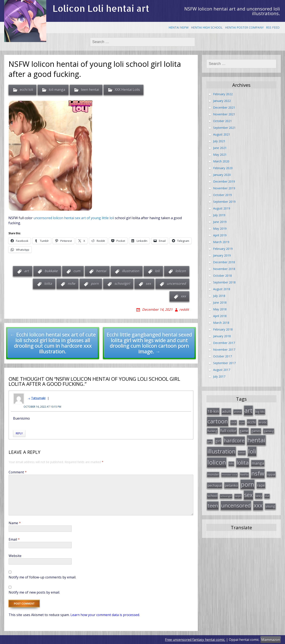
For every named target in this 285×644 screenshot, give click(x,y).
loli (157, 271)
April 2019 (220, 235)
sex (148, 283)
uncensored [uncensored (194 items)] (236, 505)
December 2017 (224, 343)
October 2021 (222, 121)
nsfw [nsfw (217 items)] (258, 473)
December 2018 (224, 262)
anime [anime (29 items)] (238, 412)
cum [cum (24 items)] (242, 422)
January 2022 (222, 101)
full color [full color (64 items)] (228, 431)
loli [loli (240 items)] (252, 451)
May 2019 (220, 228)
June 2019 (220, 222)
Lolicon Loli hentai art (101, 8)
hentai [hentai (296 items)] (256, 440)
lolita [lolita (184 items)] (243, 462)
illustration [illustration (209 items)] (221, 451)
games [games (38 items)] (256, 431)
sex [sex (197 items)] (248, 495)
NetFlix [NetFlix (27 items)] (244, 475)
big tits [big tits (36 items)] (260, 412)
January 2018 (222, 336)
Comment (18, 472)
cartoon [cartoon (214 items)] (218, 421)
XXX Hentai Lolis (127, 90)
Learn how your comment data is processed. (105, 615)
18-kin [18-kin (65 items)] (213, 411)
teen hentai (90, 90)
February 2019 (223, 249)
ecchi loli (26, 90)
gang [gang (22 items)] (210, 441)
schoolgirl (122, 283)
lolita (48, 283)
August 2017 (222, 370)
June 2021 (220, 148)
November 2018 (224, 269)
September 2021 (224, 128)
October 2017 (222, 356)
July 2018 (219, 296)
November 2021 (224, 114)
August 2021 (222, 134)
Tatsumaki (38, 398)
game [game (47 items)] (244, 431)
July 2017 (219, 376)
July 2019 (219, 215)
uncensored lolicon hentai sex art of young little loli (74, 218)
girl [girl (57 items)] (218, 441)
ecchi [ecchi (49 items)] (252, 422)
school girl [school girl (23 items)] (226, 496)
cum (77, 271)
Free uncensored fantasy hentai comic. (195, 640)
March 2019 (221, 242)
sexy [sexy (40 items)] (259, 496)
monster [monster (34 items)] (213, 474)
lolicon (181, 271)
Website (15, 556)
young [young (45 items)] (270, 506)
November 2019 (224, 188)
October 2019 (222, 195)
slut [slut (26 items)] (267, 496)
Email (14, 539)
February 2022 (223, 94)
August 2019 (222, 208)
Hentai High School (207, 27)
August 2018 (222, 289)
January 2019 (222, 255)
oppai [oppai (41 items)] (271, 474)
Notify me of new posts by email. (34, 592)
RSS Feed (273, 27)
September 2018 (224, 282)
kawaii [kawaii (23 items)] (242, 452)
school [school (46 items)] (212, 496)
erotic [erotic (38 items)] (263, 422)
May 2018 (220, 309)
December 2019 (224, 181)
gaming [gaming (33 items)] (269, 431)
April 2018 (220, 316)
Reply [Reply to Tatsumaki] (19, 433)
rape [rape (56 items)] (261, 485)
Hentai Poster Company (244, 27)
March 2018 (221, 323)
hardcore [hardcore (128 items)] (234, 440)
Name (15, 523)
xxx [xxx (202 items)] (258, 505)
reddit (184, 309)
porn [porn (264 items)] (247, 484)
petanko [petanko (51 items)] (231, 485)
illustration (131, 271)
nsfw (71, 283)
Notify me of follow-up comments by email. (42, 577)
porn (95, 283)
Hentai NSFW (179, 27)
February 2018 (223, 329)
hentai (101, 271)
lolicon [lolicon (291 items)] (217, 462)
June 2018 (220, 302)
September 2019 (224, 202)
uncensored (176, 283)
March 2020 (221, 161)
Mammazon (271, 640)
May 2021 (220, 155)
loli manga (57, 90)
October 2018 (222, 276)
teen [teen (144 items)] (213, 505)
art (26, 271)
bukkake (51, 271)
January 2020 (222, 175)
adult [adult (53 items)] (226, 411)
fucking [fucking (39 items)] (212, 431)
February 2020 (223, 168)
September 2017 (224, 363)
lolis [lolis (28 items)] (231, 464)
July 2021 (219, 141)
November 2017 (224, 350)
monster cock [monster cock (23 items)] (230, 475)
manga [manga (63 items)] (258, 463)
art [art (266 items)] (248, 410)
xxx (183, 296)
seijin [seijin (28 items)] (238, 496)
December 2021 (224, 107)
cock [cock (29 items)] (234, 422)
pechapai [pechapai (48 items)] (215, 485)
